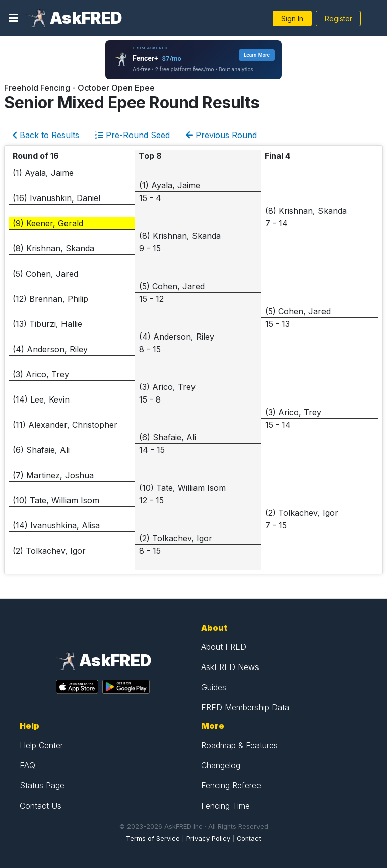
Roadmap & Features (239, 745)
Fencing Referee (231, 785)
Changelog (221, 765)
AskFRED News (230, 667)
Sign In (292, 18)
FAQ (27, 765)
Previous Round (221, 135)
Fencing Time (225, 806)
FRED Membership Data (245, 707)
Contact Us (41, 806)
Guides (214, 687)
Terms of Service (153, 839)
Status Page (42, 785)
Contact (249, 839)
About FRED (224, 647)
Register (338, 18)
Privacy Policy (208, 839)
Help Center (41, 745)
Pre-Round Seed (133, 135)
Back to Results (46, 135)
